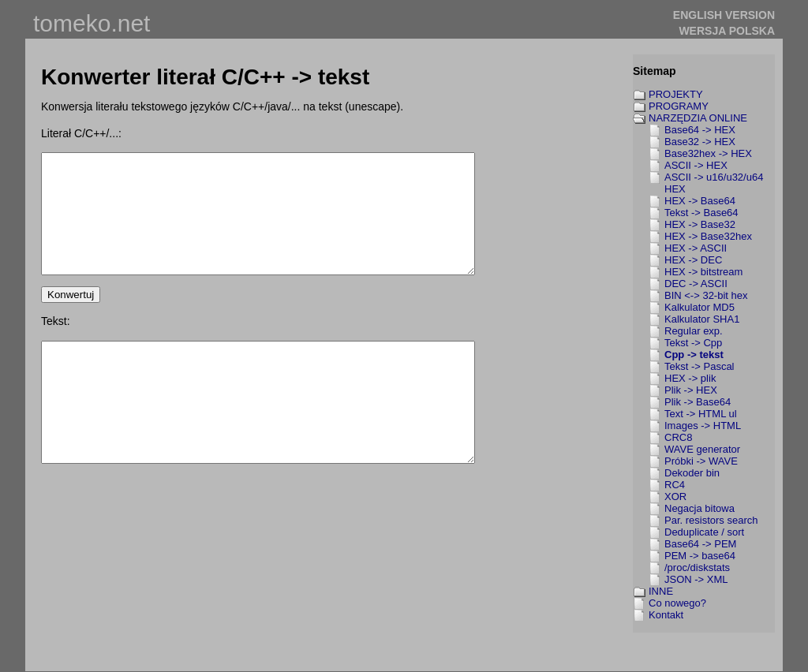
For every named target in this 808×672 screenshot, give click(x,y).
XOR (675, 497)
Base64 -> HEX (700, 130)
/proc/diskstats (697, 567)
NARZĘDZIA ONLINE (698, 118)
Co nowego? (677, 603)
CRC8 (678, 437)
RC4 (675, 485)
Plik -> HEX (691, 390)
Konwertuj (71, 318)
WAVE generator (702, 449)
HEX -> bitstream (703, 272)
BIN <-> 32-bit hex (706, 295)
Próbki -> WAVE (701, 461)
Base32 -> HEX (700, 142)
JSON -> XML (696, 579)
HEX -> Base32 (700, 224)
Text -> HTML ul (701, 414)
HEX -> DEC (693, 260)
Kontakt (666, 615)
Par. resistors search (711, 520)
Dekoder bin (692, 473)
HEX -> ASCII (696, 248)
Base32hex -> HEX (708, 153)
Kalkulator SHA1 (702, 319)
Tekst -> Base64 (701, 213)
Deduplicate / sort (704, 532)
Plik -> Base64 (698, 402)
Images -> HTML (703, 426)
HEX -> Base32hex (708, 236)
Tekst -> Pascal (700, 366)
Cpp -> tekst (694, 355)
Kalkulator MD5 (700, 307)
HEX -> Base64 (700, 201)
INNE (661, 591)
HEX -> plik (690, 378)
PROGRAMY (679, 106)
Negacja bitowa (700, 508)
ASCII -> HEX (696, 165)
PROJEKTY (676, 94)
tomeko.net (92, 23)
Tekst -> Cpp (693, 343)
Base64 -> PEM (700, 544)
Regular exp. (694, 331)
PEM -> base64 (700, 556)
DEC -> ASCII (696, 284)
